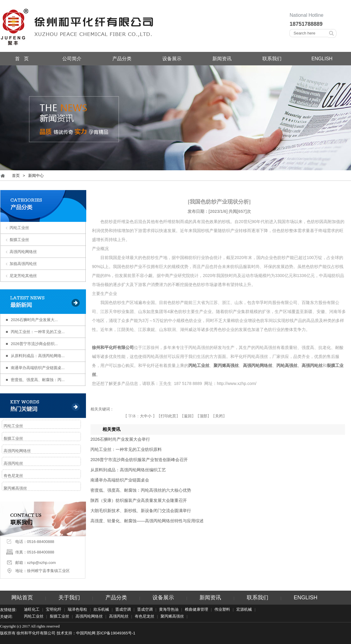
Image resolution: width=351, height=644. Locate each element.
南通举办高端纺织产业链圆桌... (38, 368)
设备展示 (172, 59)
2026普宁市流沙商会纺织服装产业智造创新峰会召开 (139, 460)
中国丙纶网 (86, 633)
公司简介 (72, 59)
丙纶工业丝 (19, 228)
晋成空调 (123, 610)
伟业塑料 (222, 610)
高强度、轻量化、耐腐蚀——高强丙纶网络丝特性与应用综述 (147, 521)
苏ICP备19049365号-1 (116, 633)
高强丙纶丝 (13, 463)
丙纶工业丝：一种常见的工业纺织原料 (126, 449)
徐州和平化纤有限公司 (113, 347)
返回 (188, 416)
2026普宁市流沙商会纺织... (34, 344)
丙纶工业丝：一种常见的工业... (38, 332)
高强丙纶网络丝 (23, 252)
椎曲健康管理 (196, 610)
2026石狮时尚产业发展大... (34, 320)
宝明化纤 (54, 610)
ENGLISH (322, 59)
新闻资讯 (222, 59)
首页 (16, 176)
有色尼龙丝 (13, 476)
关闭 (219, 416)
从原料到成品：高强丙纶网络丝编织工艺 (128, 470)
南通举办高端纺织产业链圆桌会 (120, 480)
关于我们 (69, 598)
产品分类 (122, 59)
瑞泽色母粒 (77, 610)
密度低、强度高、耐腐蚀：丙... (38, 380)
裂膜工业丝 (19, 240)
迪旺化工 (32, 610)
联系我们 (272, 59)
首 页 (22, 59)
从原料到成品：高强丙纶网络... (38, 356)
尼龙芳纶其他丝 (23, 276)
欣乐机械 (101, 610)
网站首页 (22, 598)
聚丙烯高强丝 (15, 488)
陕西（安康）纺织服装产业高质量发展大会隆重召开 (139, 500)
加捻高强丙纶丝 (23, 264)
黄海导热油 (169, 610)
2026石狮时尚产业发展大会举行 (120, 439)
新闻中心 (36, 176)
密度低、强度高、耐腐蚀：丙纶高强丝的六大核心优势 (141, 490)
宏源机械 (244, 610)
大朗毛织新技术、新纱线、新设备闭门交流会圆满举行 (141, 511)
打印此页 (168, 416)
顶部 (203, 416)
